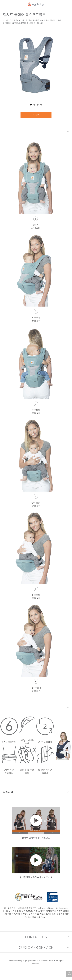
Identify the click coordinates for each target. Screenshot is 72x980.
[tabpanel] (36, 65)
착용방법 (8, 792)
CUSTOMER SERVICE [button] (36, 947)
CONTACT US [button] (36, 937)
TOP (69, 975)
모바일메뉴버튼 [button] (5, 5)
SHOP (36, 115)
